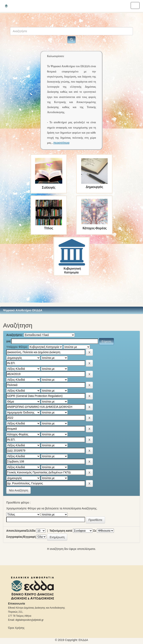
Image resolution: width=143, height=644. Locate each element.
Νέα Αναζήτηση (18, 490)
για (8, 341)
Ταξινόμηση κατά (61, 531)
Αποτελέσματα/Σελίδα (21, 531)
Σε (95, 531)
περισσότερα (61, 143)
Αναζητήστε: (15, 335)
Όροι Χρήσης (16, 628)
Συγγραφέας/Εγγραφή (21, 537)
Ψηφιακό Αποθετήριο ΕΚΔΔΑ (23, 310)
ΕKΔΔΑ (83, 640)
